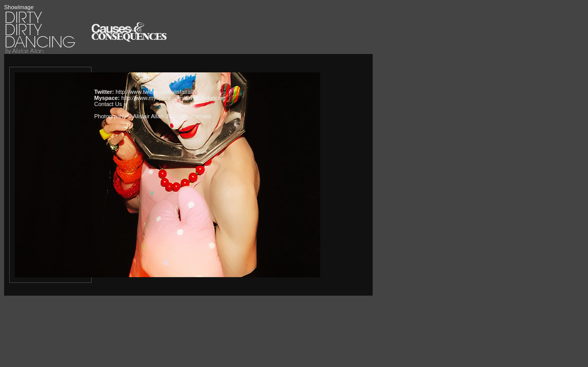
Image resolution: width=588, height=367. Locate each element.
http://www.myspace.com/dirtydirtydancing (173, 98)
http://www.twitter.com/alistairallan (157, 92)
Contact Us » (110, 104)
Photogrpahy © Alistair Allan (129, 116)
